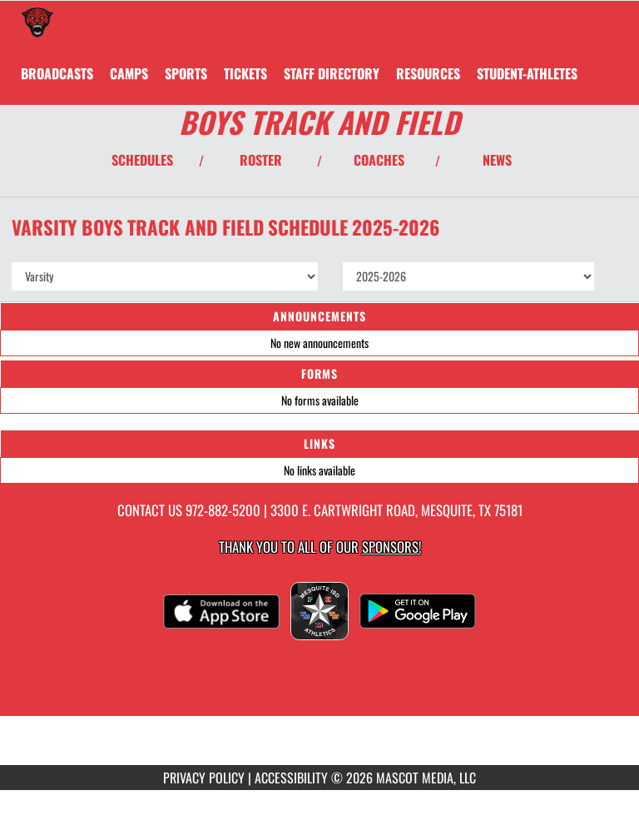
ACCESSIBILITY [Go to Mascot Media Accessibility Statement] (291, 778)
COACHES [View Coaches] (379, 160)
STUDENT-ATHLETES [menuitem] (527, 73)
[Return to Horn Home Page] (37, 22)
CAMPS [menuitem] (129, 73)
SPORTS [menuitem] (186, 73)
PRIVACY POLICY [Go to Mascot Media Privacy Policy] (204, 778)
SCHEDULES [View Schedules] (142, 160)
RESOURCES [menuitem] (428, 73)
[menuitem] (57, 73)
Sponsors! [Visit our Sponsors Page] (391, 547)
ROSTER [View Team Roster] (261, 160)
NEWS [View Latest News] (497, 160)
